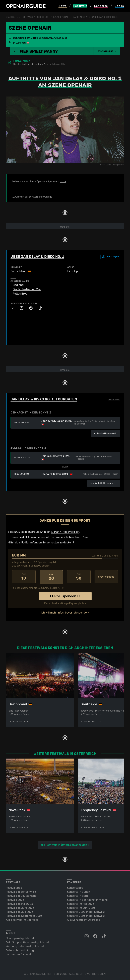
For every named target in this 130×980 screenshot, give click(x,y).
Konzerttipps (75, 887)
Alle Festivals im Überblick (22, 919)
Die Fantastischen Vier (27, 289)
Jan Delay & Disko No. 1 (105, 17)
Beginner (19, 285)
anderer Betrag (106, 577)
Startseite (12, 17)
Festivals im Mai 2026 (19, 903)
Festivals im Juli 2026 (20, 911)
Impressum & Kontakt (19, 954)
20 (51, 577)
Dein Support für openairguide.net (27, 942)
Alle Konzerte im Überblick (83, 919)
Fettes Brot (20, 294)
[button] (107, 51)
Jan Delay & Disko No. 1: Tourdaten (44, 399)
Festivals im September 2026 (24, 915)
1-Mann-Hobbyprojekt (65, 532)
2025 (63, 181)
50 (79, 577)
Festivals (27, 17)
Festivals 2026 (15, 899)
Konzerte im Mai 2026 (81, 903)
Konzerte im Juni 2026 (81, 907)
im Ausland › (106, 433)
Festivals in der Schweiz (21, 891)
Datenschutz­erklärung (20, 950)
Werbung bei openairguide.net (25, 946)
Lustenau (21, 43)
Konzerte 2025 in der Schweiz (86, 911)
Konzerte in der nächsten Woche (87, 899)
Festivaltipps (14, 887)
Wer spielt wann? (36, 51)
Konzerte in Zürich (79, 891)
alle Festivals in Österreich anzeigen (64, 844)
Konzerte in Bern (77, 895)
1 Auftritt (17, 197)
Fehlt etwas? (114, 399)
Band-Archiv (80, 17)
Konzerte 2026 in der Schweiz (86, 915)
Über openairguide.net (20, 938)
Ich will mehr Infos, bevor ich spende (64, 612)
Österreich (43, 17)
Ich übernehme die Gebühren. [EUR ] (39, 587)
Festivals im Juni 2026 (20, 907)
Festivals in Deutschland (21, 895)
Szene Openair (61, 17)
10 (24, 577)
